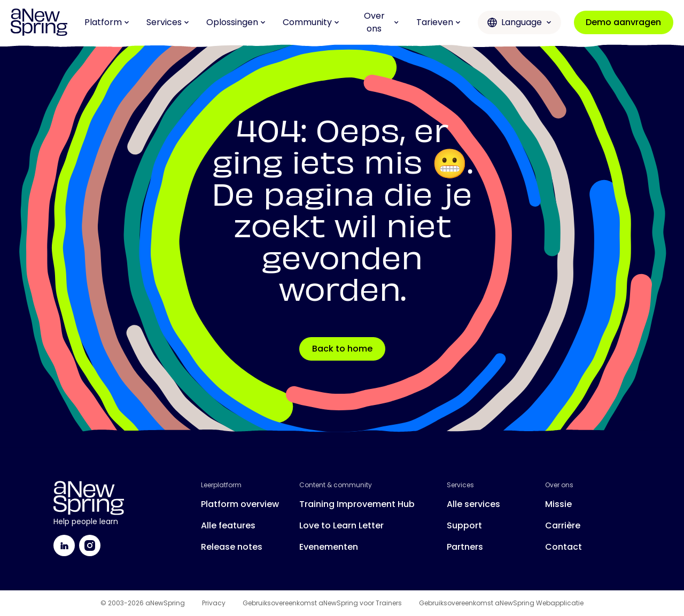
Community (311, 22)
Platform (107, 22)
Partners (465, 547)
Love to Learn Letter (341, 525)
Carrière (563, 525)
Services (168, 22)
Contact (563, 547)
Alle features (228, 525)
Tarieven (438, 22)
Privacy (214, 603)
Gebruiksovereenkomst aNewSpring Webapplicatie (501, 603)
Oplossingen (236, 22)
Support (464, 525)
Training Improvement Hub (357, 504)
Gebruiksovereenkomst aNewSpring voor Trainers (322, 603)
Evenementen (329, 547)
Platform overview (240, 504)
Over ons (382, 22)
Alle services (473, 504)
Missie (558, 504)
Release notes (232, 547)
